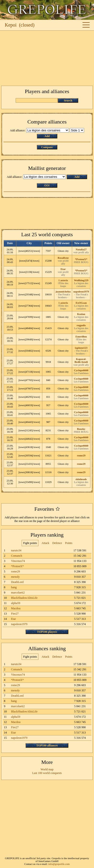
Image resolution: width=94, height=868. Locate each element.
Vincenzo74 (18, 561)
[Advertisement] (47, 58)
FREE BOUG (81, 262)
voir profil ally (81, 252)
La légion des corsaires (81, 285)
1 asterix (63, 280)
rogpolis (81, 325)
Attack (45, 543)
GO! (47, 185)
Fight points (30, 543)
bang (14, 587)
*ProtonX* (81, 259)
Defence (57, 543)
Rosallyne (63, 258)
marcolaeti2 (18, 593)
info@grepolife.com (59, 864)
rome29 (81, 455)
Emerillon (81, 336)
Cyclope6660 (81, 370)
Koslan (81, 314)
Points (69, 543)
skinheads (81, 479)
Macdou (16, 608)
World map (47, 769)
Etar (63, 269)
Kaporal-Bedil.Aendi (81, 360)
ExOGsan (81, 303)
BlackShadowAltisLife (24, 598)
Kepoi (11, 25)
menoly (15, 577)
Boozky (81, 429)
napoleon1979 (81, 291)
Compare (47, 147)
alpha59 (16, 603)
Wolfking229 (81, 280)
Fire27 (15, 614)
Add (47, 136)
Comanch (17, 556)
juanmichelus (63, 291)
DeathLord (17, 582)
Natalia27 (81, 249)
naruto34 (16, 550)
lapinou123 (81, 348)
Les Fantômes (81, 373)
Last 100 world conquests (47, 773)
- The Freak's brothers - (63, 296)
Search (68, 101)
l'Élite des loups (63, 285)
